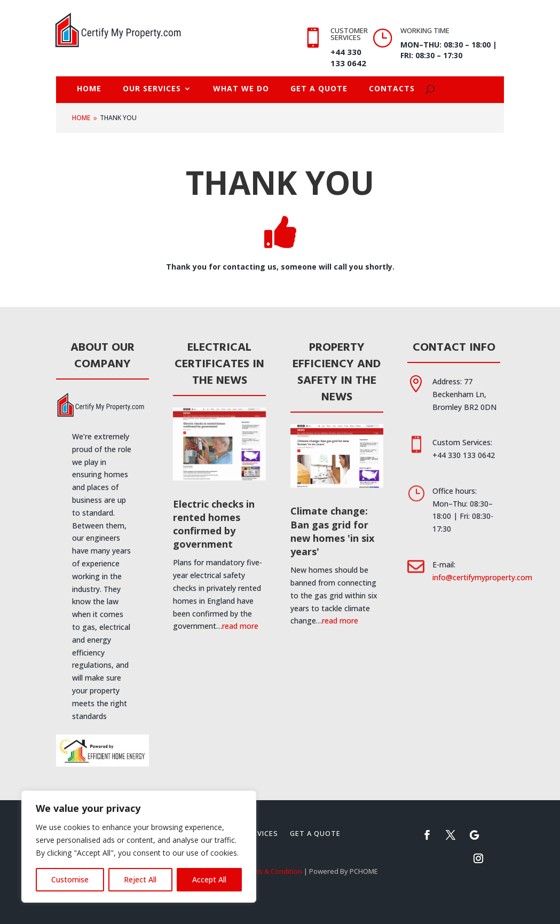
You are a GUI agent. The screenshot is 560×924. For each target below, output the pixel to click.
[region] (139, 847)
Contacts (392, 89)
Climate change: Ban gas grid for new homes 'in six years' (332, 531)
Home (89, 89)
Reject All (140, 879)
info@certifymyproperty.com (482, 577)
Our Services (152, 89)
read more (240, 626)
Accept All (209, 879)
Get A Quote (319, 89)
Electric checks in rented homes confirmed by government (214, 524)
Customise (70, 879)
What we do (241, 89)
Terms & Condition (272, 871)
